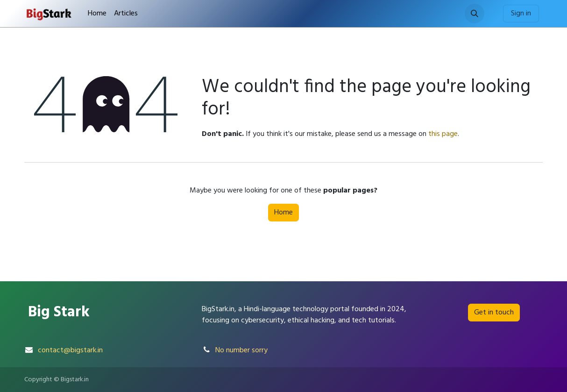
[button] (475, 14)
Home (283, 213)
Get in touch (494, 313)
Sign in (521, 14)
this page (443, 134)
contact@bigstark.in (70, 350)
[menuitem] (97, 14)
